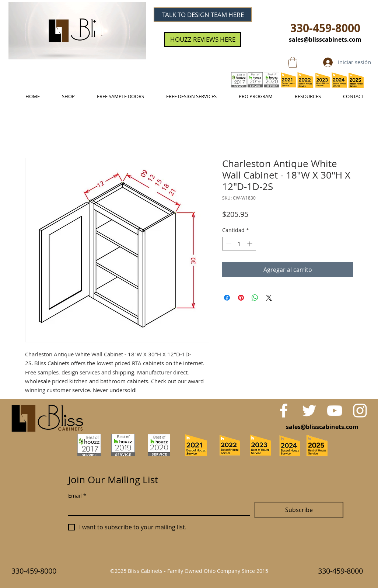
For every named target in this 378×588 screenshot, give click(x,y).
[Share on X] (269, 298)
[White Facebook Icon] (284, 411)
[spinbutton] (239, 244)
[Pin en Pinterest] (241, 298)
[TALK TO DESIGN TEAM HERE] (203, 15)
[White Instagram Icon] (360, 411)
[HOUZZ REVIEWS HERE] (203, 39)
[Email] (157, 508)
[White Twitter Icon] (309, 411)
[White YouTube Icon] (335, 411)
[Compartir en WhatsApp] (255, 298)
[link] (293, 62)
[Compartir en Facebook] (227, 298)
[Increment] (250, 244)
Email (77, 496)
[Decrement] (228, 244)
